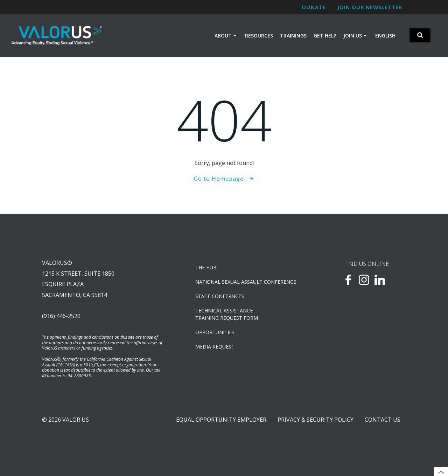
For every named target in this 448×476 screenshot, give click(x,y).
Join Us (356, 36)
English (385, 36)
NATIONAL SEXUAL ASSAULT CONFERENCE (246, 282)
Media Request (215, 347)
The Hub (206, 267)
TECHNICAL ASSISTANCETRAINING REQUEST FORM (227, 314)
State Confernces (220, 296)
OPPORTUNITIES (215, 332)
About (226, 36)
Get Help (325, 36)
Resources (259, 36)
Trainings (293, 36)
